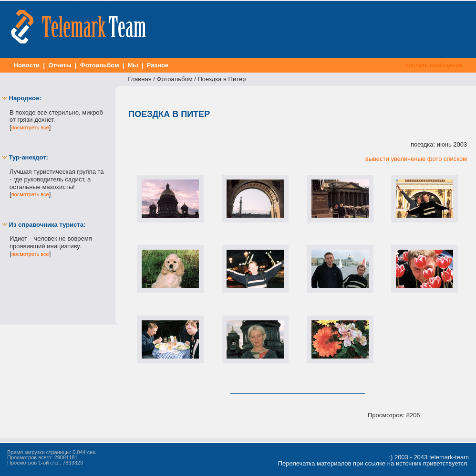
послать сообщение (434, 65)
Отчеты (60, 65)
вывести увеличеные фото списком (416, 159)
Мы (133, 65)
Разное (158, 65)
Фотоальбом (99, 65)
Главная (140, 79)
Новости (27, 65)
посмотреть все (30, 127)
